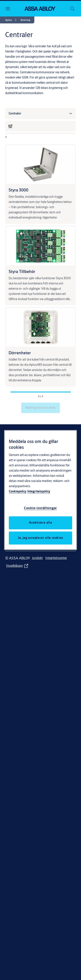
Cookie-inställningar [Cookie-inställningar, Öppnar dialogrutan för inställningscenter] (40, 508)
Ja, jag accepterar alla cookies (40, 538)
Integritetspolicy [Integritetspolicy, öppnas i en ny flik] (39, 492)
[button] (25, 20)
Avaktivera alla (41, 523)
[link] (12, 20)
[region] (41, 490)
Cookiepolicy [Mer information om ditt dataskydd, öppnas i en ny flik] (18, 492)
